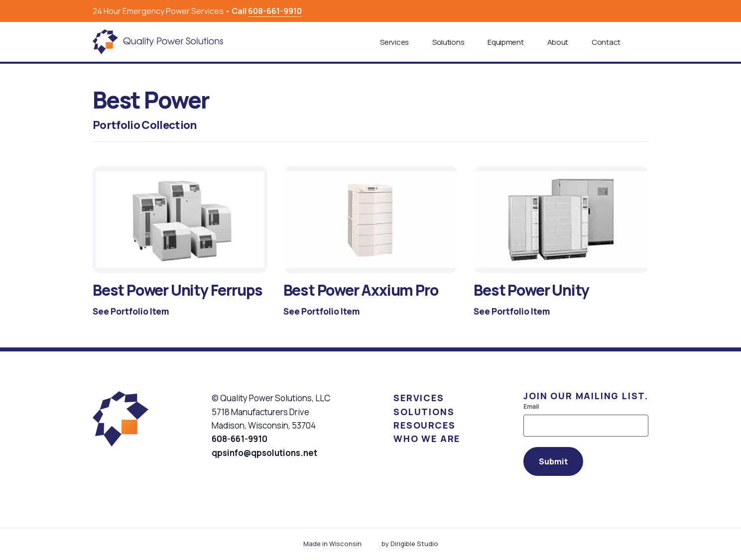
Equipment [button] (505, 42)
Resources (424, 425)
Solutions (424, 412)
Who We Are (427, 439)
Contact (606, 42)
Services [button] (394, 42)
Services (419, 398)
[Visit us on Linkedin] (644, 11)
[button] (644, 42)
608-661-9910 (275, 11)
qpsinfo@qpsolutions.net (264, 453)
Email (531, 407)
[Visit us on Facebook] (632, 11)
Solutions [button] (448, 42)
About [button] (558, 42)
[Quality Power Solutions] (158, 42)
